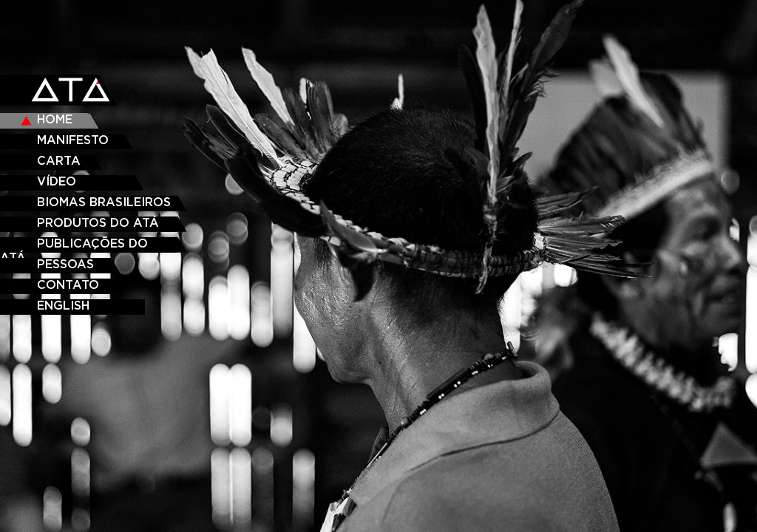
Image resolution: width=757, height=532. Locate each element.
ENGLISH (63, 306)
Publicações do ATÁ (74, 245)
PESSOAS (65, 265)
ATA (72, 91)
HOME (55, 120)
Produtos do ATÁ (98, 223)
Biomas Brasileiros (104, 202)
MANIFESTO (73, 140)
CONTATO (68, 285)
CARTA (59, 161)
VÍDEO (57, 182)
